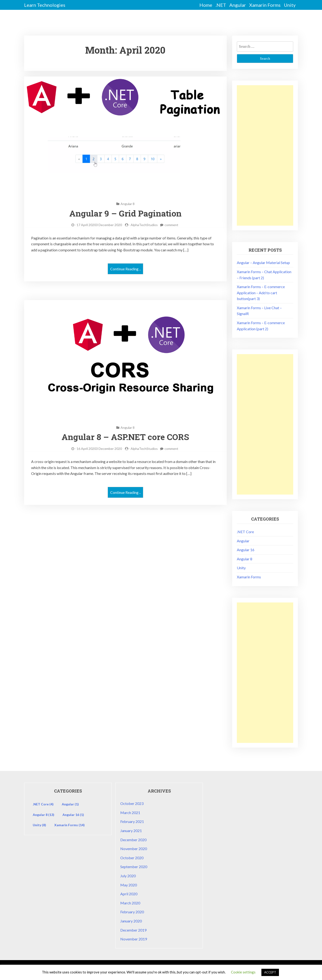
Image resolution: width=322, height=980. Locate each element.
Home (206, 5)
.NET (221, 5)
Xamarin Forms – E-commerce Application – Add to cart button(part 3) (261, 293)
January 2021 (131, 831)
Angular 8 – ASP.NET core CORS (125, 437)
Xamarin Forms (265, 5)
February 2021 (132, 821)
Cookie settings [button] (243, 972)
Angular (238, 5)
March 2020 (130, 903)
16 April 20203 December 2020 (99, 449)
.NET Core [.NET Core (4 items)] (43, 804)
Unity (290, 5)
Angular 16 (246, 550)
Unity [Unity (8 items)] (39, 825)
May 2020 (129, 885)
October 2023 (132, 803)
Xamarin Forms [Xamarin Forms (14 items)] (70, 825)
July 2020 (128, 876)
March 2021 (130, 813)
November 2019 (134, 939)
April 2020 (129, 894)
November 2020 (134, 849)
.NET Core (245, 532)
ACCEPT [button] (270, 972)
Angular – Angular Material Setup (263, 262)
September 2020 (134, 867)
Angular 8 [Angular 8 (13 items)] (44, 815)
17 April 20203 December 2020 (99, 225)
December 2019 (133, 930)
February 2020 (132, 912)
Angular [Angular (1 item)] (70, 804)
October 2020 (132, 858)
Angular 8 (128, 204)
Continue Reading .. (125, 269)
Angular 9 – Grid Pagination (125, 213)
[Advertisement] (265, 155)
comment (171, 225)
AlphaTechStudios (144, 225)
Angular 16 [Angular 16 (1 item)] (73, 815)
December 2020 (133, 840)
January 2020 (131, 921)
